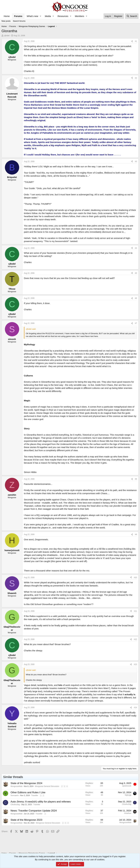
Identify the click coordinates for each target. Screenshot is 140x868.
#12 (135, 639)
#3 (136, 161)
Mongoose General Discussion (47, 786)
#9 (136, 534)
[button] (41, 16)
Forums (18, 16)
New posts (6, 21)
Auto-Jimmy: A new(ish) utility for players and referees (41, 802)
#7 (136, 323)
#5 (136, 273)
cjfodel (7, 36)
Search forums (19, 21)
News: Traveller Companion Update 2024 (34, 811)
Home (7, 16)
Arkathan (128, 813)
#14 (135, 708)
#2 (136, 78)
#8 (136, 479)
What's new (32, 16)
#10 (135, 577)
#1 (136, 41)
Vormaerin (15, 795)
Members (80, 16)
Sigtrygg (128, 795)
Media (48, 16)
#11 (135, 611)
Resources (63, 16)
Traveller (35, 795)
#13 (135, 664)
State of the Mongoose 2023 (26, 820)
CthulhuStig (15, 805)
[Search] (132, 16)
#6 (136, 298)
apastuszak (127, 786)
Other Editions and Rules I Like (28, 792)
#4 (136, 248)
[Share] (132, 41)
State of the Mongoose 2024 (26, 783)
